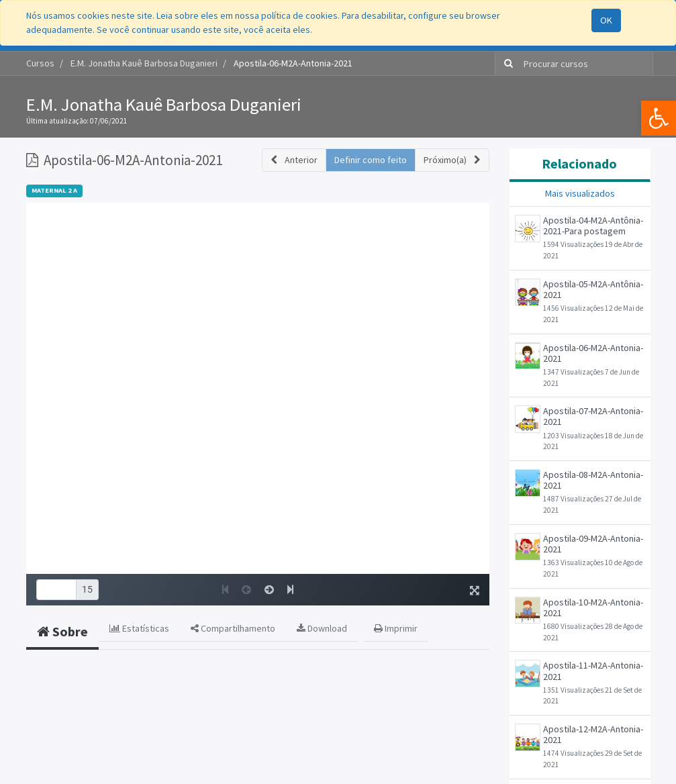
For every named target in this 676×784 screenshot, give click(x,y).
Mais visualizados (580, 193)
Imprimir (396, 628)
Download (322, 628)
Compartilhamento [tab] (233, 628)
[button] (294, 160)
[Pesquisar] (506, 63)
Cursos (40, 63)
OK (606, 20)
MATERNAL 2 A (54, 190)
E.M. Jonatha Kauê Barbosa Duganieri (164, 104)
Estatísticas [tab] (139, 628)
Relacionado (579, 163)
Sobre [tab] (62, 631)
